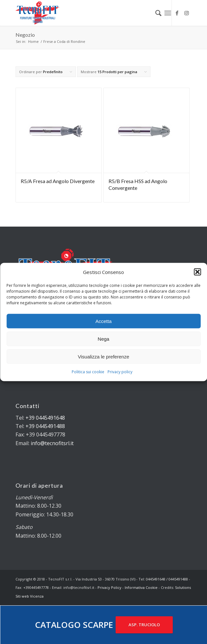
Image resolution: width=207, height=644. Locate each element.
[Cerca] (155, 13)
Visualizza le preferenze (103, 357)
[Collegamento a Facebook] (177, 13)
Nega (104, 339)
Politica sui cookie (88, 372)
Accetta (103, 321)
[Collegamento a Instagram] (187, 13)
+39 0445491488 (45, 426)
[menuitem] (155, 13)
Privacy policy (120, 372)
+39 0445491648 (45, 418)
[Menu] (168, 13)
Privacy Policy (109, 587)
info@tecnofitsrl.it (52, 443)
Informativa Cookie (141, 587)
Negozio (25, 35)
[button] (197, 272)
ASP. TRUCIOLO (144, 625)
